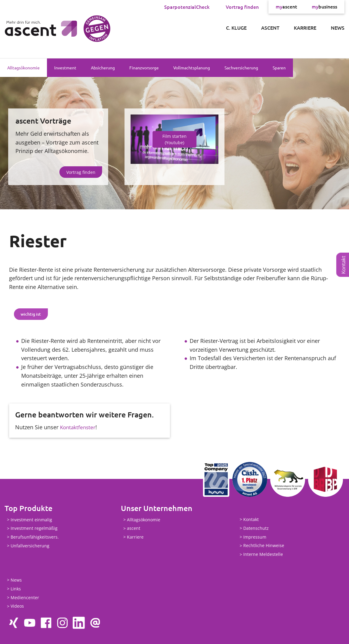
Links (16, 589)
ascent (286, 7)
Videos (17, 606)
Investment (65, 68)
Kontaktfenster (79, 427)
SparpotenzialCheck (187, 7)
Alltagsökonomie (23, 68)
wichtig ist (31, 314)
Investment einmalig (31, 520)
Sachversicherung (241, 68)
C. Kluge (236, 28)
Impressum (255, 537)
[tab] (31, 314)
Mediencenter (25, 598)
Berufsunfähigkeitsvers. (35, 537)
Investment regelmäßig (34, 528)
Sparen (279, 68)
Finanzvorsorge (144, 68)
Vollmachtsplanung (192, 68)
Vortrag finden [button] (81, 172)
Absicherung (103, 68)
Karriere (305, 28)
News (338, 28)
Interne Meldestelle (263, 554)
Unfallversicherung (30, 546)
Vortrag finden (242, 7)
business (324, 7)
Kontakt (343, 265)
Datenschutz (256, 528)
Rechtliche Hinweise (264, 546)
